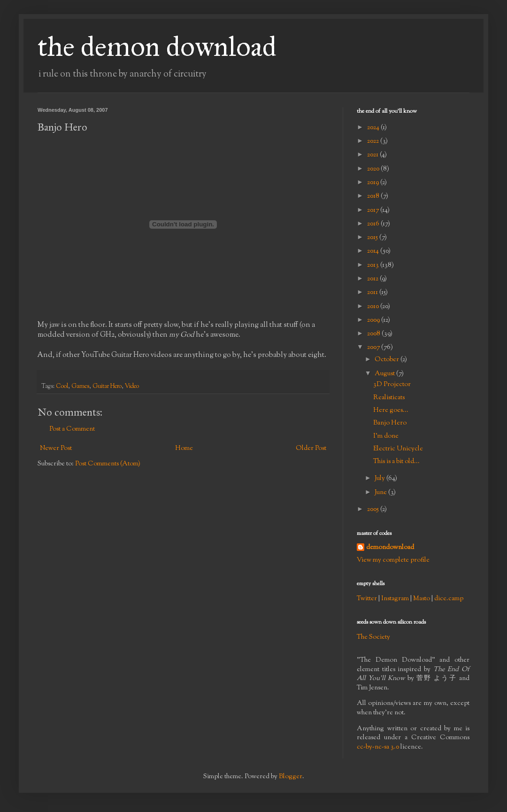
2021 (373, 155)
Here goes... (391, 410)
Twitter (367, 599)
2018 (374, 196)
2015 (373, 238)
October (388, 360)
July (380, 479)
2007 (374, 348)
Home (184, 449)
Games (80, 387)
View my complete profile (393, 560)
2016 (374, 224)
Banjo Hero (390, 423)
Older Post (311, 449)
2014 (374, 251)
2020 (374, 169)
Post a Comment (72, 429)
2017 (374, 210)
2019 (374, 183)
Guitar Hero (107, 387)
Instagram (395, 599)
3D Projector (392, 385)
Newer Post (56, 449)
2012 (373, 279)
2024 (374, 128)
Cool (62, 387)
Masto (422, 599)
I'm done (386, 436)
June (381, 493)
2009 (374, 320)
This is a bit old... (396, 462)
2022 (374, 141)
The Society (373, 637)
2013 (374, 265)
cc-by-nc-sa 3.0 (378, 747)
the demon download (157, 46)
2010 (374, 307)
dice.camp (449, 599)
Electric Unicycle (398, 449)
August (385, 374)
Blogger (291, 777)
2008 (374, 334)
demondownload (390, 548)
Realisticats (389, 398)
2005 (374, 510)
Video (132, 387)
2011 (373, 293)
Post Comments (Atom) (108, 464)
